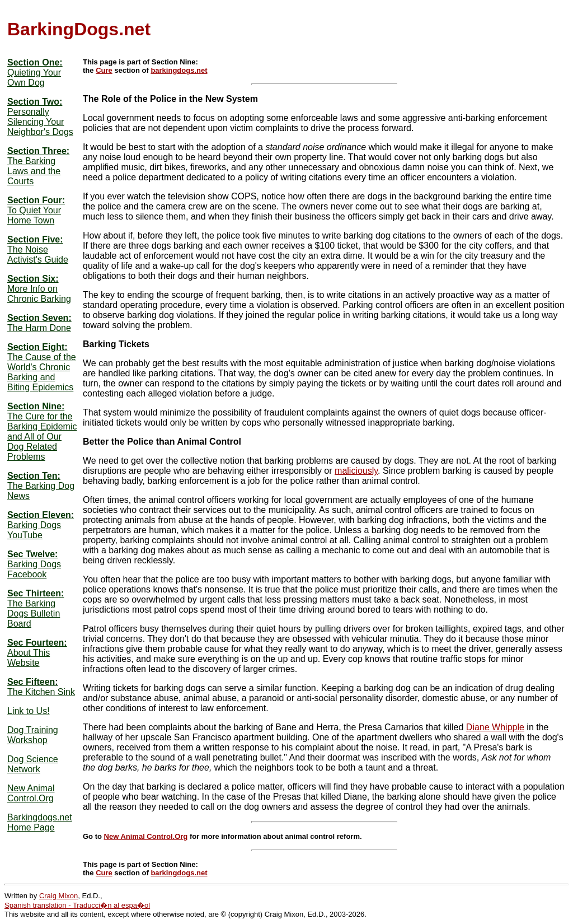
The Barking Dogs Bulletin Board (34, 613)
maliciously (356, 471)
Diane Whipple (495, 727)
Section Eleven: (41, 515)
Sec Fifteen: (33, 682)
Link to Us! (29, 711)
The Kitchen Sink (41, 692)
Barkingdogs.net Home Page (40, 822)
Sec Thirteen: (36, 593)
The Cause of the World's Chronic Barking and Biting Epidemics (42, 372)
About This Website (29, 658)
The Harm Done (39, 328)
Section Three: (38, 151)
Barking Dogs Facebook (34, 569)
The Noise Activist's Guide (38, 255)
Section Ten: (34, 476)
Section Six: (33, 279)
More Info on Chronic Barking (39, 294)
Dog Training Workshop (33, 735)
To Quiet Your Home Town (34, 215)
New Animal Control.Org (31, 793)
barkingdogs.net (179, 70)
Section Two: (35, 102)
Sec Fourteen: (37, 643)
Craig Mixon (58, 896)
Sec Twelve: (32, 554)
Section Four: (36, 200)
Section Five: (35, 239)
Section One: (35, 62)
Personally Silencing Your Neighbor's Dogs (40, 122)
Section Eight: (37, 347)
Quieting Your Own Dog (34, 78)
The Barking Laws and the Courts (34, 171)
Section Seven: (39, 318)
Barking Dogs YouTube (34, 530)
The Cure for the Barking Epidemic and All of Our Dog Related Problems (42, 437)
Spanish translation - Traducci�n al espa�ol (77, 905)
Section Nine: (36, 406)
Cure (104, 70)
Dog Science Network (33, 764)
